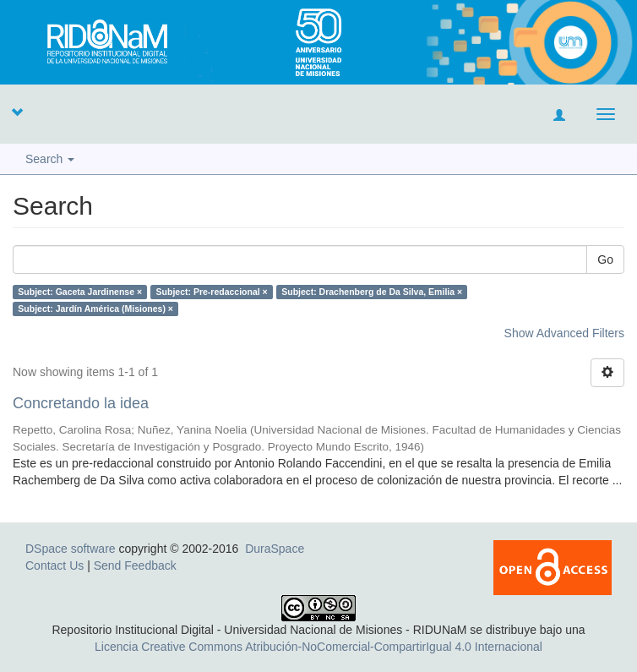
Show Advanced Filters (564, 333)
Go (605, 260)
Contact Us (54, 565)
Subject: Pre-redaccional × (212, 292)
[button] (17, 112)
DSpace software (71, 549)
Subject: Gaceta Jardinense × (80, 292)
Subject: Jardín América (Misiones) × (95, 309)
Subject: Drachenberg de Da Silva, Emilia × (372, 292)
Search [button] (50, 159)
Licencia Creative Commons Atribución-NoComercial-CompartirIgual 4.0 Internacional (318, 647)
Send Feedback (135, 565)
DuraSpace (275, 549)
